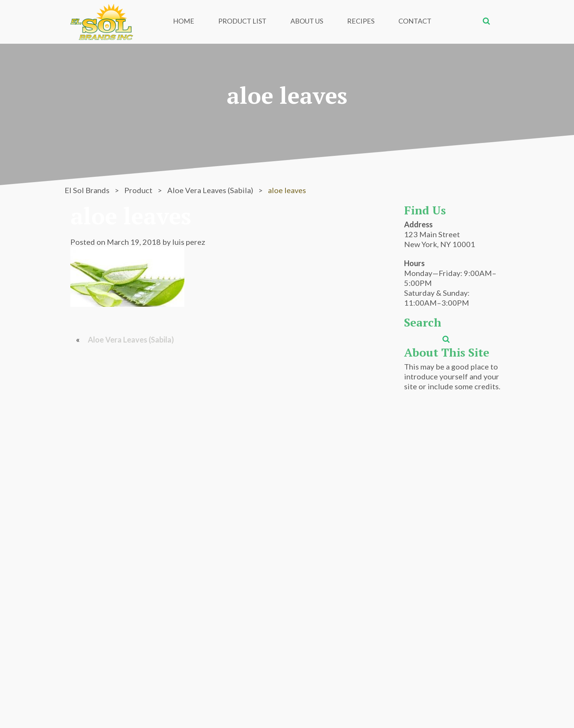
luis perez (189, 242)
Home (184, 21)
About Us (307, 21)
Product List (242, 21)
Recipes (361, 21)
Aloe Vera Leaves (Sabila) (131, 339)
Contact (415, 21)
